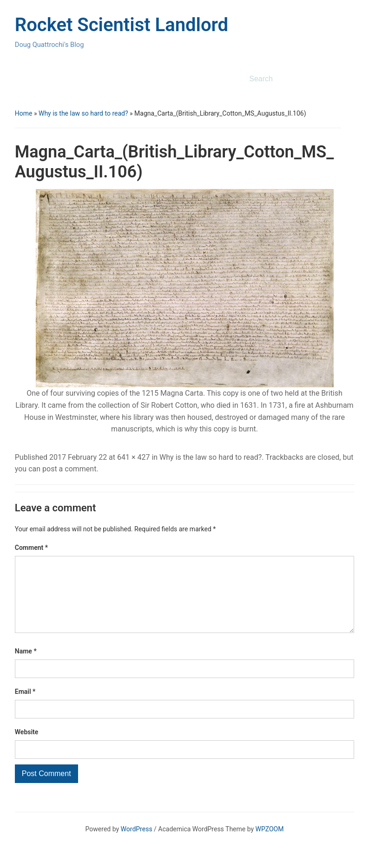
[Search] (291, 79)
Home (24, 113)
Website (27, 747)
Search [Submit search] (343, 79)
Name (26, 666)
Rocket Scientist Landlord (122, 25)
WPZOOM (270, 844)
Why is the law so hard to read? (83, 113)
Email (25, 706)
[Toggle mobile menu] (21, 79)
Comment (31, 548)
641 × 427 (133, 457)
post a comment (69, 469)
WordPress (137, 844)
